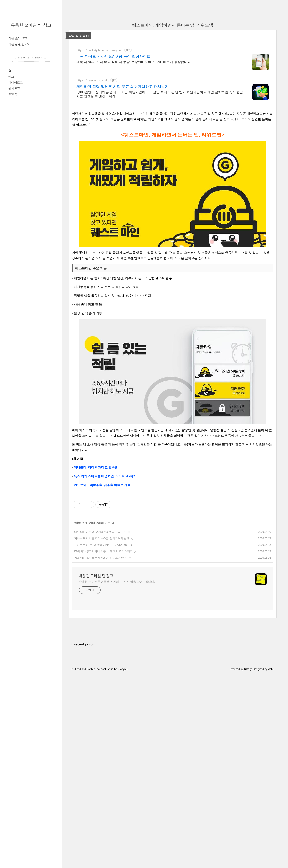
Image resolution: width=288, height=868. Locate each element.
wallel (271, 727)
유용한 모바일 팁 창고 (31, 25)
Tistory (248, 727)
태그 (11, 76)
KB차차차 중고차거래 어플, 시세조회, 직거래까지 (103, 609)
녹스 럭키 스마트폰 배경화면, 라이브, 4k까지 (101, 616)
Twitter (90, 727)
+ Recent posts (82, 702)
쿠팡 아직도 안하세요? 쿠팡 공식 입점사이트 (113, 56)
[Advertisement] (173, 523)
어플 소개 (18, 38)
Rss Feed (76, 727)
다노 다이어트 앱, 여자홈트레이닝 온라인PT (100, 590)
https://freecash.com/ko (93, 80)
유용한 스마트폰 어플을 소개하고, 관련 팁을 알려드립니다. (117, 640)
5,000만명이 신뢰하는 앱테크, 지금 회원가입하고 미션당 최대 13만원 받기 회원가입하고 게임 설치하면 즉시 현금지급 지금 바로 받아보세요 (160, 94)
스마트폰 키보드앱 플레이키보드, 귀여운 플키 (101, 603)
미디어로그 (16, 82)
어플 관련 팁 (19, 44)
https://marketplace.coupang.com (100, 50)
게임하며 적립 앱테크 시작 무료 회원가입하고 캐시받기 (122, 86)
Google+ (123, 727)
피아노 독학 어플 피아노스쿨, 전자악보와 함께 (102, 596)
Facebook (101, 727)
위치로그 (14, 88)
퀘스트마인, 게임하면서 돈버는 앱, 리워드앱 (173, 25)
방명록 (13, 94)
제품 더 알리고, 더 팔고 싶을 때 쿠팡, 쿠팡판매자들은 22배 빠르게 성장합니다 (133, 62)
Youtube (112, 727)
